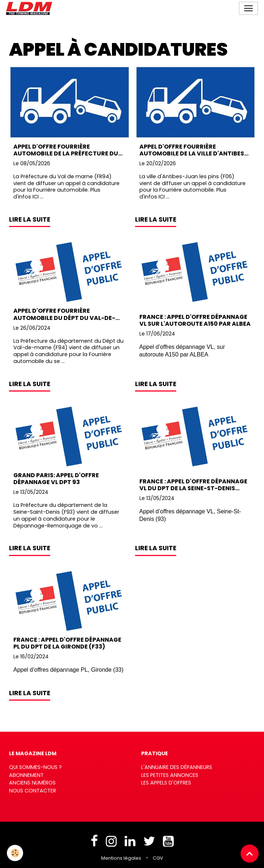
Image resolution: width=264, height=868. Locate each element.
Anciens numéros (32, 783)
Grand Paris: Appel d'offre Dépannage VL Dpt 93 (56, 479)
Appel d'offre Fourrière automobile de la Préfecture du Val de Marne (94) (66, 150)
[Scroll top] (250, 854)
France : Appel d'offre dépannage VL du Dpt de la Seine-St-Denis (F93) (193, 485)
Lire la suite (30, 219)
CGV (158, 858)
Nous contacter (33, 791)
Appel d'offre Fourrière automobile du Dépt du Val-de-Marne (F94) (64, 314)
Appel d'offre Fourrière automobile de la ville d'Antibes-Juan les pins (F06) (193, 150)
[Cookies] (15, 853)
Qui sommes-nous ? (35, 767)
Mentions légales (121, 858)
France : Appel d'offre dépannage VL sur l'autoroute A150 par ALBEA (195, 320)
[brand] (31, 8)
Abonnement (26, 775)
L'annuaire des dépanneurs (177, 767)
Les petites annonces (170, 775)
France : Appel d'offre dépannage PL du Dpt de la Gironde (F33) (67, 643)
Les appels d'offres (166, 783)
